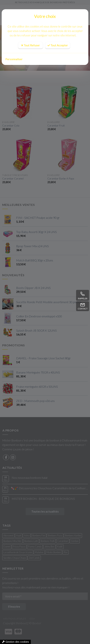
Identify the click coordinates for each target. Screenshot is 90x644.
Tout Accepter (58, 45)
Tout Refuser (31, 45)
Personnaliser (14, 59)
